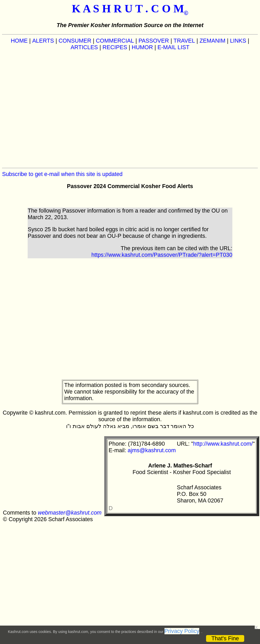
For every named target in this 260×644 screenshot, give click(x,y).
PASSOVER (154, 41)
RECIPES (115, 47)
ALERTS (43, 41)
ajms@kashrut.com (152, 450)
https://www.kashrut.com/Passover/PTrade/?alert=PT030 (162, 255)
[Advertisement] (56, 109)
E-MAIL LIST (174, 47)
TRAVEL (184, 41)
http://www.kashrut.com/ (223, 444)
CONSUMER (75, 41)
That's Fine (225, 638)
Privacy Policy (182, 631)
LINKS (238, 41)
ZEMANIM (212, 41)
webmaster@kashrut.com (70, 513)
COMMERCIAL (115, 41)
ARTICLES (84, 47)
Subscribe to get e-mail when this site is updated (62, 174)
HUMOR (142, 47)
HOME (19, 41)
